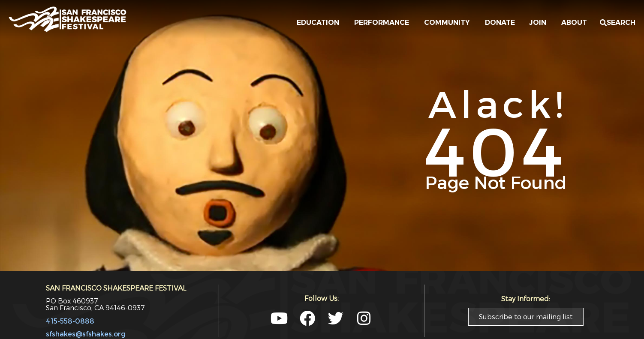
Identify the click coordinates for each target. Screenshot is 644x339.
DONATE (502, 22)
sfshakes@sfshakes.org (86, 334)
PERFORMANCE (384, 23)
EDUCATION (320, 23)
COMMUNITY (449, 23)
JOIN (540, 23)
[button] (618, 23)
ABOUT (576, 23)
